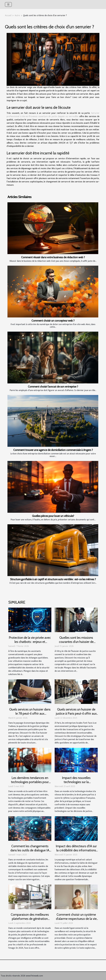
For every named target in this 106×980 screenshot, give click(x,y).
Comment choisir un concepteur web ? (53, 321)
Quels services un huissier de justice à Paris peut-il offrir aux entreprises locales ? (76, 714)
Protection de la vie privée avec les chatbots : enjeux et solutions (30, 642)
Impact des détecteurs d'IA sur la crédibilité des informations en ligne (76, 850)
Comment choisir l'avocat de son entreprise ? (53, 387)
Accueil (8, 15)
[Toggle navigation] (8, 4)
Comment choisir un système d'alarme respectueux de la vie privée (76, 919)
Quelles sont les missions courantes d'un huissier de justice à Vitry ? (76, 642)
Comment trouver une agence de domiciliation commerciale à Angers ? (53, 450)
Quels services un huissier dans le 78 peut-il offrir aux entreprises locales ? (30, 714)
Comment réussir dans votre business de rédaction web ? (53, 257)
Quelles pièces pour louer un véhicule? (53, 516)
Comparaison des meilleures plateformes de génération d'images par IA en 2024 (30, 919)
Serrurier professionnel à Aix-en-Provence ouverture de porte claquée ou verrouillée (53, 115)
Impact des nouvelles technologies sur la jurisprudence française (76, 782)
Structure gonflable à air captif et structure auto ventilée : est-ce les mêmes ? (53, 579)
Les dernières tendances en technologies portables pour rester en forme (30, 782)
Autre (17, 15)
